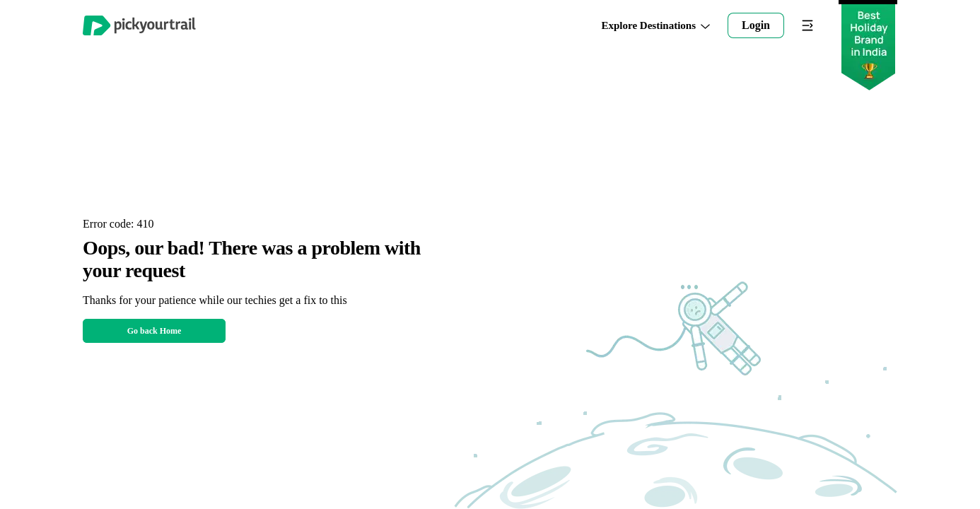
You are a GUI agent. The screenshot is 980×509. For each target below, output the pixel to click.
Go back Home (154, 331)
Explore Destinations (656, 26)
